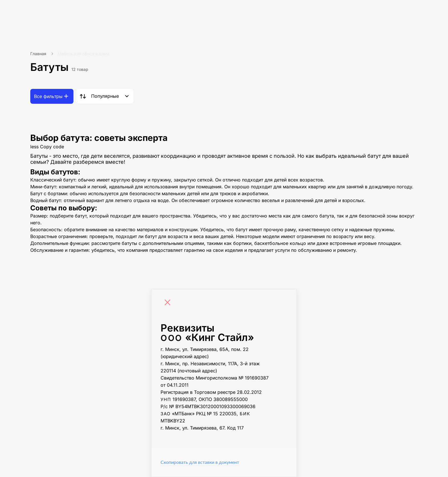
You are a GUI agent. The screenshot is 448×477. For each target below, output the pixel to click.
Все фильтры (48, 96)
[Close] (169, 303)
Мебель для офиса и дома (83, 54)
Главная (38, 54)
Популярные (105, 96)
